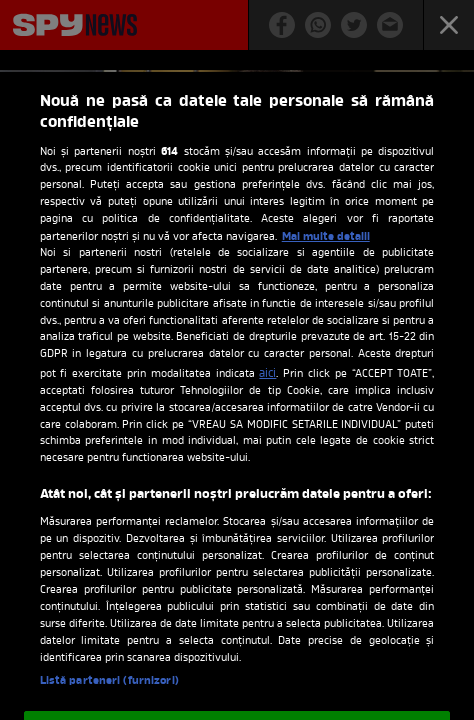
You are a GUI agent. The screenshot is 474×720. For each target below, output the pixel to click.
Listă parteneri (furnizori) (109, 681)
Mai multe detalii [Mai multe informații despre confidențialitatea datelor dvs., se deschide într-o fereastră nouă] (326, 237)
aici (267, 374)
